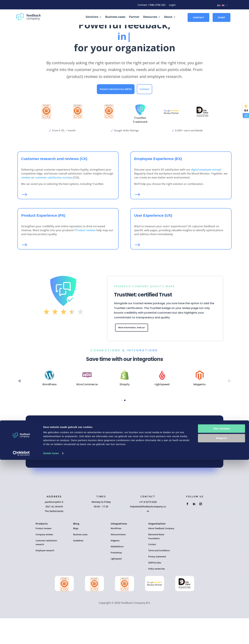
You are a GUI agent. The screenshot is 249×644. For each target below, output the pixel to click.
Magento (115, 566)
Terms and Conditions (159, 576)
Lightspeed (116, 584)
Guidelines (78, 566)
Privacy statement (157, 582)
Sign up (125, 477)
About (168, 17)
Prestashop (116, 578)
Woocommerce (118, 560)
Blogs (76, 554)
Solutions (92, 17)
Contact (198, 17)
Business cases (115, 17)
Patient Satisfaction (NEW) (116, 114)
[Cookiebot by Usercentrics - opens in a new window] (21, 638)
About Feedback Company (161, 554)
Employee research (45, 576)
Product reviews (86, 255)
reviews (26, 202)
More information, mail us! (135, 353)
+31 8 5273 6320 (148, 528)
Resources (150, 17)
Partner (134, 17)
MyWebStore (117, 572)
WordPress (116, 554)
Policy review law (156, 594)
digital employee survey (206, 194)
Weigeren (221, 622)
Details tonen (51, 637)
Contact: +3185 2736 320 (152, 5)
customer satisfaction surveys (53, 202)
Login (172, 5)
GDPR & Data (155, 588)
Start (221, 17)
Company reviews (44, 560)
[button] (229, 407)
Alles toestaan (221, 613)
